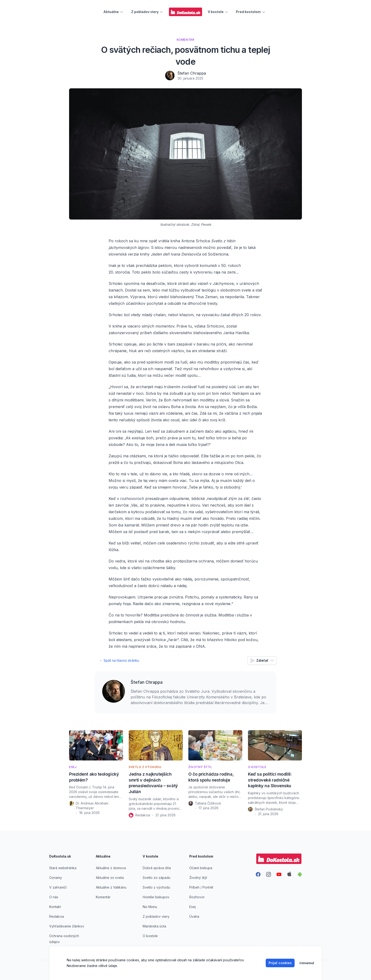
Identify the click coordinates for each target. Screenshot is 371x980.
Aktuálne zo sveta (110, 878)
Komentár (103, 897)
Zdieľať (262, 661)
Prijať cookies (280, 963)
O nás (54, 897)
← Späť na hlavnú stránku (119, 660)
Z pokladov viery (156, 916)
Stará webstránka (63, 868)
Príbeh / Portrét (201, 887)
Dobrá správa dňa (157, 868)
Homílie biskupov (156, 897)
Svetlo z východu (156, 887)
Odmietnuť (307, 963)
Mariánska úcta (154, 926)
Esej (192, 907)
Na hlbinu (150, 907)
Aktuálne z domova (111, 868)
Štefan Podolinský (269, 809)
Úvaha (194, 916)
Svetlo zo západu (157, 878)
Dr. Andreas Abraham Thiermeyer (92, 806)
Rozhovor (197, 897)
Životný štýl (198, 878)
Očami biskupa (201, 868)
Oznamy (56, 878)
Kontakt (55, 907)
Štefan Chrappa (192, 73)
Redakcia (143, 815)
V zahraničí (58, 887)
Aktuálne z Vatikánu (111, 887)
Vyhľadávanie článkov (67, 926)
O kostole (150, 936)
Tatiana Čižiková (208, 803)
